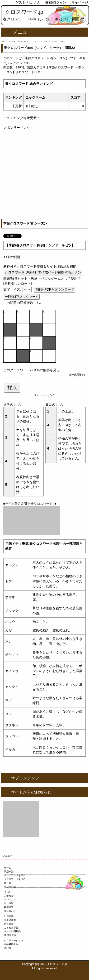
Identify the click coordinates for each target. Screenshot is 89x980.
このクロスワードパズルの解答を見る (32, 370)
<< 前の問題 (12, 257)
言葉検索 (9, 896)
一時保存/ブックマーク (22, 297)
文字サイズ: (13, 289)
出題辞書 (9, 916)
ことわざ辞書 (11, 928)
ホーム (8, 868)
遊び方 (8, 948)
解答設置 (9, 907)
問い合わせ (10, 911)
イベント (9, 892)
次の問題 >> (77, 375)
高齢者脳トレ (11, 944)
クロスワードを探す (15, 875)
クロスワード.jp (24, 12)
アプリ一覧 (10, 887)
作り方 (8, 883)
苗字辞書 (9, 924)
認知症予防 (10, 935)
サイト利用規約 (12, 931)
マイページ (80, 2)
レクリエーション (14, 940)
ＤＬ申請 (9, 903)
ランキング (10, 900)
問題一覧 (9, 872)
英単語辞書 (10, 920)
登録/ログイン (56, 2)
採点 (12, 388)
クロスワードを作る (15, 879)
